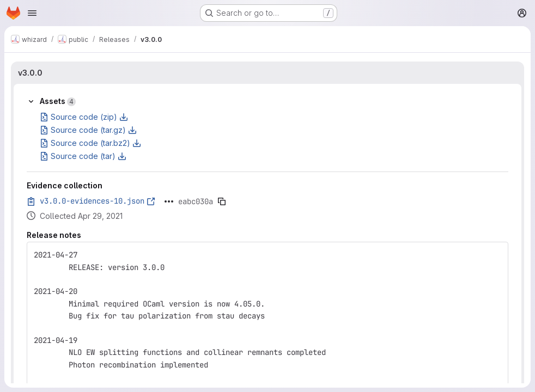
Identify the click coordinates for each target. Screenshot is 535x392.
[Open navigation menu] (32, 13)
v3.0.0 (30, 73)
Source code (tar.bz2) (90, 143)
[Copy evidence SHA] (222, 201)
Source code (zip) (84, 117)
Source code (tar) (83, 156)
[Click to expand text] (169, 201)
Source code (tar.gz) (88, 130)
